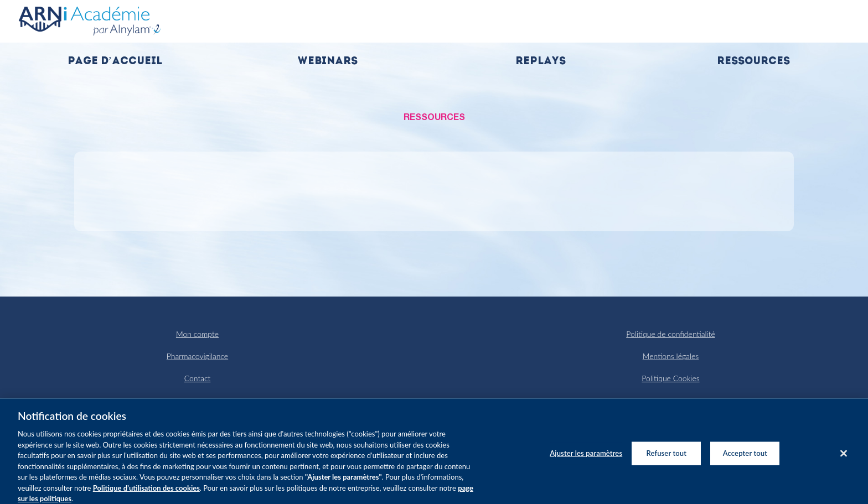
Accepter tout (745, 459)
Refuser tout (667, 459)
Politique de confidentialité (670, 334)
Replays (541, 62)
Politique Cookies (670, 378)
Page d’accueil (115, 62)
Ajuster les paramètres (586, 459)
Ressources (753, 62)
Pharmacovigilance (197, 356)
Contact (198, 378)
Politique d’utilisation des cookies (146, 493)
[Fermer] (844, 459)
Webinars (327, 62)
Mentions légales (671, 356)
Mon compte (197, 334)
